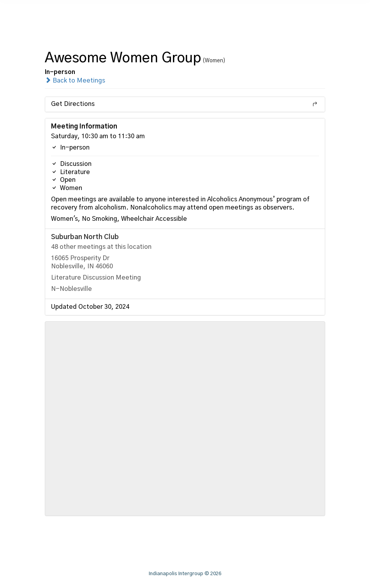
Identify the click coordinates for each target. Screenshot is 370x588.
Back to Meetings (75, 81)
